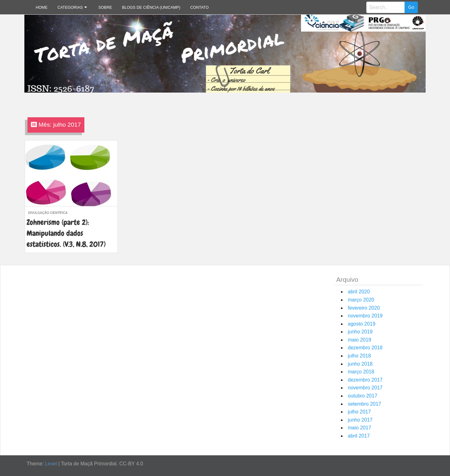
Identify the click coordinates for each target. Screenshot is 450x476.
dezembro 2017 (365, 380)
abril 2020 (359, 292)
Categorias (70, 8)
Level (51, 464)
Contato (200, 8)
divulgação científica (48, 213)
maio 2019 (360, 340)
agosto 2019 (362, 324)
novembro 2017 (365, 388)
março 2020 (361, 300)
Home (42, 8)
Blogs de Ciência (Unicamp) (151, 8)
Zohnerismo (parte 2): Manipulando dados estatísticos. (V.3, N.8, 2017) (66, 233)
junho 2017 (360, 420)
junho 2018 (360, 364)
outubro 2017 (362, 396)
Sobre (105, 8)
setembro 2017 (365, 404)
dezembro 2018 (365, 348)
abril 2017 (359, 436)
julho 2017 (359, 412)
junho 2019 (360, 332)
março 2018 (361, 372)
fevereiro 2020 (364, 308)
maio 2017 (360, 428)
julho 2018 (359, 356)
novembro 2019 (365, 316)
